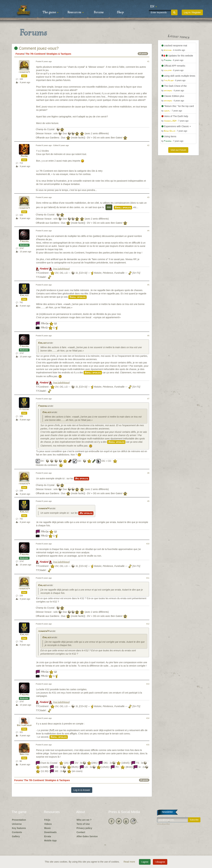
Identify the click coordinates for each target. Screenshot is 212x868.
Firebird (24, 241)
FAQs (47, 820)
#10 (148, 544)
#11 (148, 578)
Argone (24, 156)
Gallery (16, 836)
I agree (145, 862)
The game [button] (51, 12)
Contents (17, 832)
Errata (48, 836)
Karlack (24, 296)
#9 (148, 501)
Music (48, 828)
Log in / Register (192, 12)
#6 (148, 336)
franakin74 (24, 72)
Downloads (50, 832)
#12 (148, 624)
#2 (148, 145)
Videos (48, 824)
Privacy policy (84, 828)
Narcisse (24, 754)
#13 (148, 684)
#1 (148, 61)
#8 (148, 473)
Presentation (19, 820)
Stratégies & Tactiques (59, 54)
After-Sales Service (87, 836)
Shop (120, 12)
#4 (148, 231)
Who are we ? (84, 820)
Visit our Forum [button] (178, 150)
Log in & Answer (82, 790)
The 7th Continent (35, 54)
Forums (99, 12)
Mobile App (50, 841)
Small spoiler (123, 208)
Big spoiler (82, 479)
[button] (154, 7)
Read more (130, 862)
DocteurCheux (24, 725)
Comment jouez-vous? (36, 48)
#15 (148, 745)
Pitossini (24, 409)
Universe (17, 824)
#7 (148, 399)
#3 (148, 197)
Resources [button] (76, 12)
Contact (81, 832)
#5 (148, 285)
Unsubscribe (163, 824)
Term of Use (83, 824)
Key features (19, 828)
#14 (148, 718)
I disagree (160, 862)
